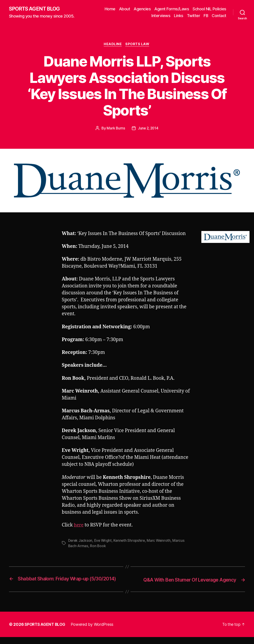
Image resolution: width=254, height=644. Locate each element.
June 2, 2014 (148, 129)
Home (110, 9)
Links (179, 16)
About (125, 9)
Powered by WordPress (94, 631)
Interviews (161, 16)
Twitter (194, 16)
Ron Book (98, 547)
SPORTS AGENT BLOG (36, 9)
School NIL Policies (209, 9)
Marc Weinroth (161, 541)
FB (206, 16)
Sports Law (138, 45)
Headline (113, 45)
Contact (219, 16)
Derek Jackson (81, 541)
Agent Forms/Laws (172, 9)
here (79, 526)
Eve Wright (103, 541)
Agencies (142, 9)
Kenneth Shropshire (131, 541)
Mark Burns (115, 129)
